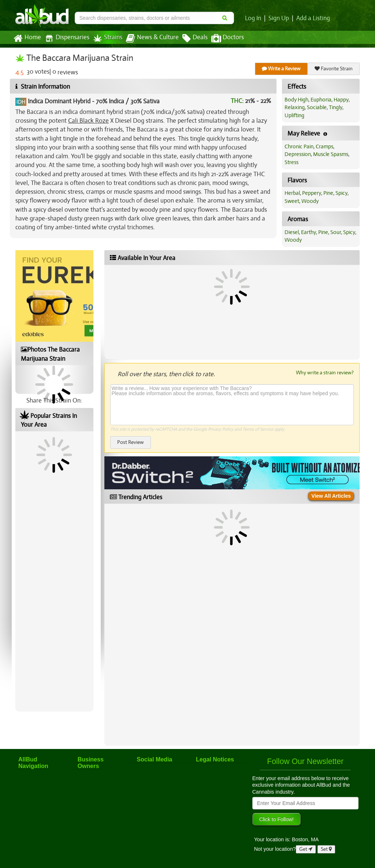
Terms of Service (258, 429)
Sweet (292, 201)
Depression (298, 154)
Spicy (341, 193)
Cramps (324, 146)
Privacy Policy (221, 429)
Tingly (336, 107)
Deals (195, 38)
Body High (296, 100)
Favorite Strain (334, 69)
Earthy (309, 232)
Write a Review (281, 69)
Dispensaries (67, 38)
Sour (336, 232)
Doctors (228, 38)
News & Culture (152, 38)
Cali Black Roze (88, 121)
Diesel (292, 232)
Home (27, 38)
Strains (108, 38)
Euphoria (321, 100)
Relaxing (295, 107)
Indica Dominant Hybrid (59, 101)
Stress (292, 162)
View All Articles (331, 496)
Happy (341, 100)
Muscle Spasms (331, 154)
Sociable (317, 107)
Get (306, 849)
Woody (310, 201)
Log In (253, 18)
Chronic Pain (299, 146)
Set (326, 849)
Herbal (292, 193)
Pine (328, 193)
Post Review (131, 442)
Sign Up (279, 18)
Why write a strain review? (325, 372)
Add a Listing (313, 18)
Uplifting (294, 115)
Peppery (312, 193)
